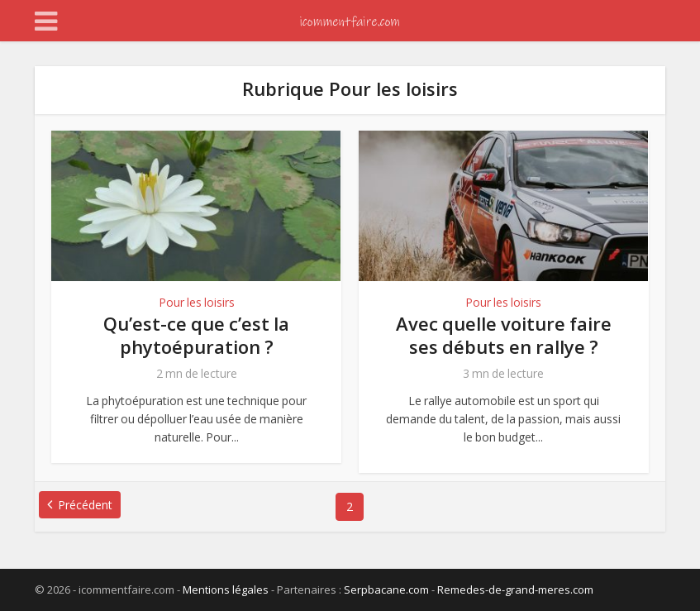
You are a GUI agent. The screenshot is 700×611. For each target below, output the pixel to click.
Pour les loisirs (197, 303)
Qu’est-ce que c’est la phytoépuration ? (196, 335)
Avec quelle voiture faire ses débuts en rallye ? (504, 335)
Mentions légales (226, 590)
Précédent (85, 505)
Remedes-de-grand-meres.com (515, 590)
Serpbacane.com (386, 590)
